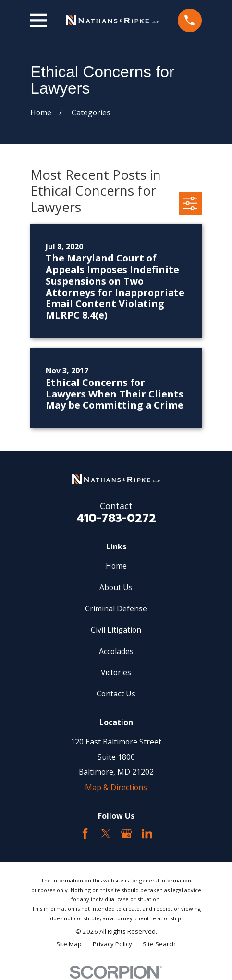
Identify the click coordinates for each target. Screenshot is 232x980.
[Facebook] (85, 833)
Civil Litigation (116, 630)
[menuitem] (69, 944)
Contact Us (116, 694)
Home (116, 566)
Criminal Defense (116, 608)
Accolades (116, 651)
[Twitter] (106, 833)
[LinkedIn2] (147, 833)
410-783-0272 (116, 518)
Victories (116, 672)
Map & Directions (116, 787)
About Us (116, 587)
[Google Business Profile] (126, 833)
